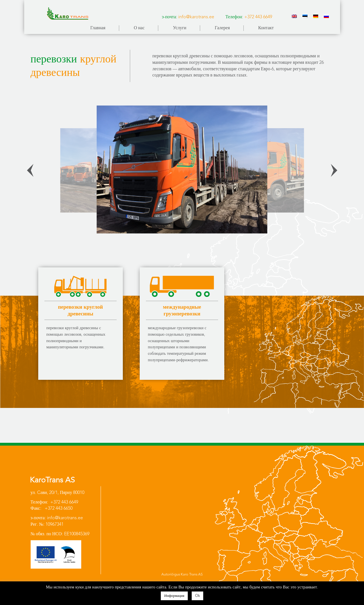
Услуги (180, 28)
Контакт (266, 28)
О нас (139, 28)
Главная (98, 28)
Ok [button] (197, 596)
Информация (174, 596)
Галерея (222, 28)
